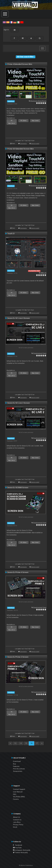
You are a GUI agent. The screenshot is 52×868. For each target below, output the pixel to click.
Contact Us (17, 820)
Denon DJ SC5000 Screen (18, 488)
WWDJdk (44, 273)
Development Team (40, 353)
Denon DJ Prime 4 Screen (18, 572)
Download (17, 761)
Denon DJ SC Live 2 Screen (19, 403)
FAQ (15, 794)
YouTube (17, 848)
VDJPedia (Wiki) (19, 797)
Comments (23, 143)
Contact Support (19, 789)
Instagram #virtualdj (22, 850)
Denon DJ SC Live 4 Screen (19, 318)
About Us (17, 817)
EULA (15, 827)
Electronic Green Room (38, 101)
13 (15, 743)
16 (31, 743)
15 (26, 743)
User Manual (18, 792)
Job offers (17, 822)
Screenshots (18, 771)
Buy (14, 764)
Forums (16, 799)
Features (16, 766)
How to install (35, 143)
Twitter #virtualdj (20, 852)
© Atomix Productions (26, 865)
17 (37, 743)
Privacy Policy (18, 825)
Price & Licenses (19, 769)
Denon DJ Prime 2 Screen (18, 657)
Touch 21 (11, 234)
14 (21, 743)
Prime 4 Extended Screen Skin (20, 64)
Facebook (18, 845)
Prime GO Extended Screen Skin (20, 149)
